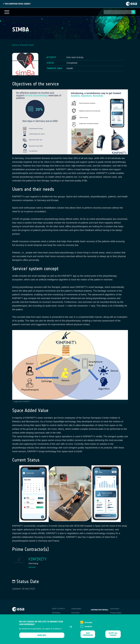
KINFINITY (38, 559)
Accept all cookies (113, 634)
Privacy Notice (116, 613)
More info (42, 635)
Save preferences (88, 634)
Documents (115, 609)
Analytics (88, 626)
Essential (88, 622)
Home (15, 45)
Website (32, 567)
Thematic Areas (27, 45)
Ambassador (76, 609)
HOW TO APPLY (58, 609)
